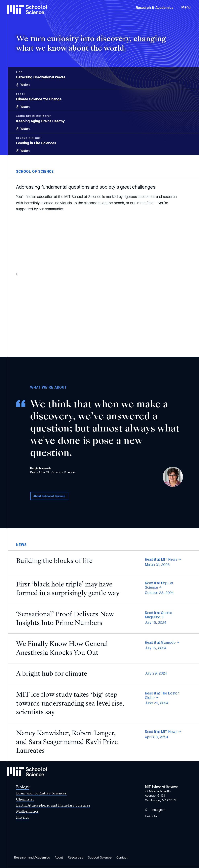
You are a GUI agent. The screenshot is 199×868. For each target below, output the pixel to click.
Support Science (100, 857)
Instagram (158, 810)
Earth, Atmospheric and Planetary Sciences (53, 805)
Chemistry (25, 799)
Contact (122, 857)
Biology (23, 787)
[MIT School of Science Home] (27, 10)
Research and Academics (32, 857)
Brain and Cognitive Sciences (41, 793)
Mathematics (27, 811)
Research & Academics (154, 8)
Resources (75, 857)
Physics (23, 817)
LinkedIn (151, 816)
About (59, 857)
